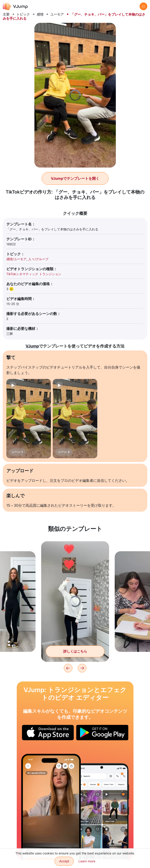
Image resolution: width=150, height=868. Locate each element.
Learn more (87, 861)
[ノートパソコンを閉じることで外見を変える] (51, 807)
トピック (23, 14)
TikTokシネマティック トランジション (34, 274)
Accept (64, 861)
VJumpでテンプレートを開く (75, 178)
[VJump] (15, 6)
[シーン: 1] (29, 419)
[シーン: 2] (75, 419)
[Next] (82, 668)
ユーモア (57, 14)
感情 (40, 14)
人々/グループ (38, 259)
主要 (6, 14)
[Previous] (68, 668)
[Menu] (143, 6)
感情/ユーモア (16, 259)
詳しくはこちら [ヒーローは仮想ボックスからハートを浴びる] (75, 651)
